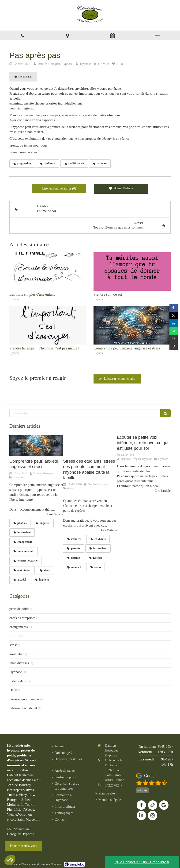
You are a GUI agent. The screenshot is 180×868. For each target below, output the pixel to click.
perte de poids (19, 609)
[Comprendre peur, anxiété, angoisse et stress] (36, 446)
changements (19, 627)
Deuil (13, 690)
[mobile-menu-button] (157, 35)
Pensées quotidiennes (24, 699)
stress (13, 645)
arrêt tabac (17, 654)
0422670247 (114, 785)
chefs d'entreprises (22, 618)
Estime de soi (19, 681)
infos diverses (19, 663)
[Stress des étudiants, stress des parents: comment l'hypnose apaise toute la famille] (90, 446)
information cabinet (23, 708)
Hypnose (16, 672)
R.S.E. (14, 636)
